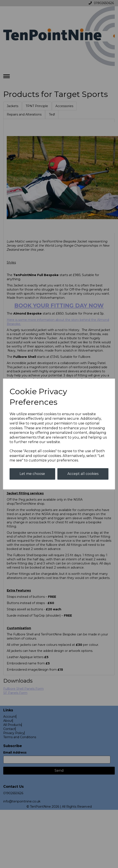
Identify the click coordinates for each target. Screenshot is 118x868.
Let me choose (32, 474)
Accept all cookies (83, 474)
